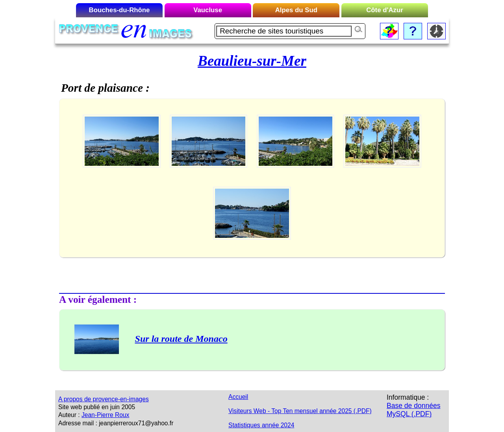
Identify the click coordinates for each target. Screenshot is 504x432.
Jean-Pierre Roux (105, 415)
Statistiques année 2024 (261, 425)
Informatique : (408, 397)
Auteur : (69, 415)
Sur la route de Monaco (181, 339)
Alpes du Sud (296, 10)
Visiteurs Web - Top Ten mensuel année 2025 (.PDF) (300, 411)
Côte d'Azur (385, 10)
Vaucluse (208, 10)
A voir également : (98, 299)
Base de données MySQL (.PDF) (413, 410)
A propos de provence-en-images (104, 399)
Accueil (238, 397)
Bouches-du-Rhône (120, 10)
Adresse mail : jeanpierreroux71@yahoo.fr (116, 423)
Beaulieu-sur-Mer (252, 61)
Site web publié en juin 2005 (97, 407)
